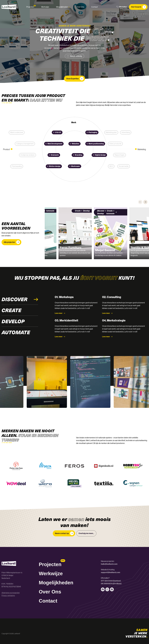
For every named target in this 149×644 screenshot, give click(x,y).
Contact (95, 7)
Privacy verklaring (8, 596)
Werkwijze (45, 7)
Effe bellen (122, 7)
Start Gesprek (139, 7)
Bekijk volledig (74, 56)
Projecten (30, 7)
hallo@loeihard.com (109, 564)
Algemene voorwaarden (11, 593)
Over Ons (80, 7)
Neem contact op (64, 533)
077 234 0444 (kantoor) (111, 581)
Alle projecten (12, 242)
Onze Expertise (75, 79)
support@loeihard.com (111, 572)
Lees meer (60, 313)
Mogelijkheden (63, 7)
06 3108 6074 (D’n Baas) (111, 584)
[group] (63, 233)
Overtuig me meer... (86, 533)
